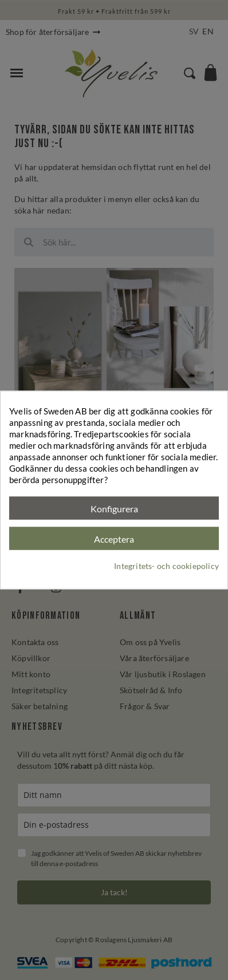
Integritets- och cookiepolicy (166, 565)
